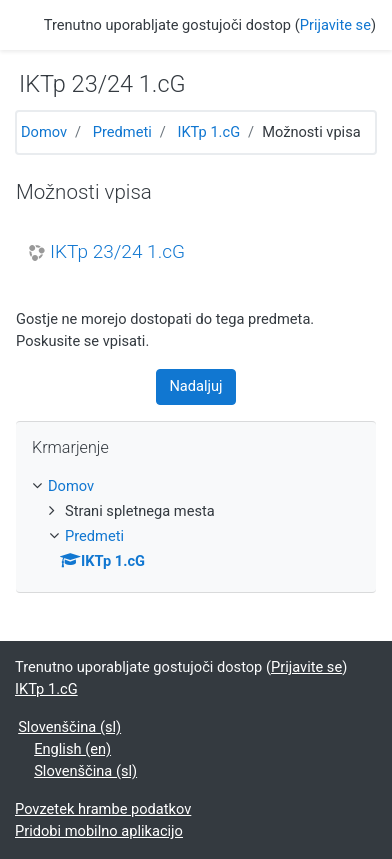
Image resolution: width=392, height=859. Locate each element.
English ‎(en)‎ (72, 749)
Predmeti (122, 132)
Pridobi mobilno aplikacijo (99, 831)
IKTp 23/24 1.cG (117, 252)
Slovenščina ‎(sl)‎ (69, 727)
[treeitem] (196, 487)
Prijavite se (335, 25)
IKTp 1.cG (208, 132)
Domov (44, 132)
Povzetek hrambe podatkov (103, 809)
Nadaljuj (195, 386)
